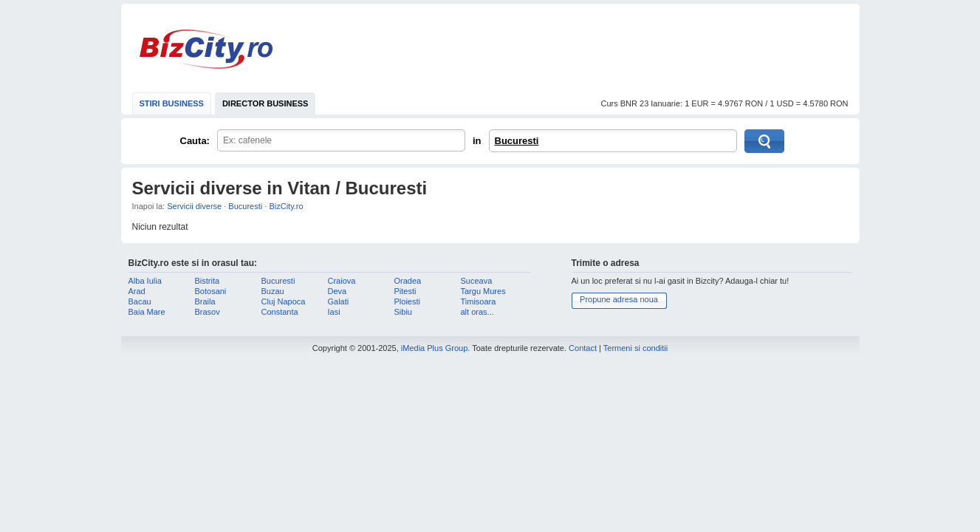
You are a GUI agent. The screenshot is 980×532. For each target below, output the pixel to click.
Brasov (208, 312)
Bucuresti (517, 141)
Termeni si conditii (635, 348)
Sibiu (403, 312)
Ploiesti (407, 301)
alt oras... (477, 312)
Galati (339, 301)
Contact (583, 348)
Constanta (280, 312)
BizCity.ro (206, 49)
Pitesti (405, 291)
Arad (137, 291)
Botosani (211, 291)
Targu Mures (483, 291)
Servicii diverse (194, 206)
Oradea (408, 281)
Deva (337, 291)
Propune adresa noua (619, 299)
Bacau (140, 301)
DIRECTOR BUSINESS (265, 103)
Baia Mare (147, 312)
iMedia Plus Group (435, 348)
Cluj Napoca (284, 301)
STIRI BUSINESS (172, 103)
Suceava (477, 281)
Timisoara (479, 301)
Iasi (334, 312)
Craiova (342, 281)
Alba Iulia (145, 281)
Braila (205, 301)
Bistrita (208, 281)
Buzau (273, 291)
